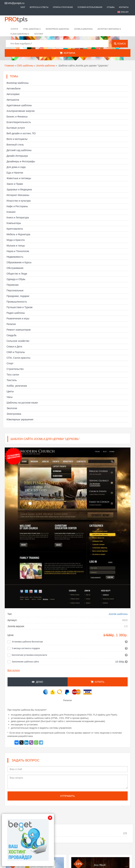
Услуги (14, 29)
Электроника (14, 414)
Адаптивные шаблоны (19, 105)
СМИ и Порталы (16, 352)
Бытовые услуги (16, 128)
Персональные (15, 290)
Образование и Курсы (19, 262)
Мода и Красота (16, 240)
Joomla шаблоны (83, 29)
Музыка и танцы (16, 246)
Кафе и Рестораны (17, 206)
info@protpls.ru (15, 3)
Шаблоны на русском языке (22, 403)
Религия (11, 324)
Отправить (67, 796)
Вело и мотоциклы (17, 139)
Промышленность (17, 302)
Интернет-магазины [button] (109, 29)
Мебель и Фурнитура (19, 234)
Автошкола (13, 100)
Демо (37, 682)
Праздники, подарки (18, 296)
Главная (9, 66)
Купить (98, 682)
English (125, 12)
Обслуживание (15, 268)
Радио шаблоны (16, 313)
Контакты (124, 7)
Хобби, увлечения (17, 386)
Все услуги (14, 670)
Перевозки (13, 285)
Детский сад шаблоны (19, 150)
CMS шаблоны (25, 66)
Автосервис (13, 94)
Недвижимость (15, 257)
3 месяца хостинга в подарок (26, 648)
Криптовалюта (15, 229)
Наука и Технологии (18, 251)
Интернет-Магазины (18, 195)
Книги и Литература (18, 218)
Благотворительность (19, 122)
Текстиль (12, 380)
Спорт (10, 363)
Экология (12, 408)
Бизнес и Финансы (17, 117)
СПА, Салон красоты (19, 358)
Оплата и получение (63, 7)
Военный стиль (15, 145)
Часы (10, 397)
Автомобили (14, 89)
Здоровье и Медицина (19, 189)
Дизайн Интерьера (17, 156)
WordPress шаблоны (57, 29)
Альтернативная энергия (21, 111)
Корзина (67, 53)
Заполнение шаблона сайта (25, 662)
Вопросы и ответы (39, 7)
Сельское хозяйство (18, 341)
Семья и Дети (14, 347)
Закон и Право (15, 184)
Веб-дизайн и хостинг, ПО (21, 133)
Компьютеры (14, 223)
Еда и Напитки (15, 173)
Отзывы (111, 7)
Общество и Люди (17, 274)
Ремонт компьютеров (19, 330)
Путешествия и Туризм (20, 307)
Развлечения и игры (18, 318)
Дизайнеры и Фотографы (21, 161)
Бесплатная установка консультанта (30, 655)
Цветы (10, 391)
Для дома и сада (16, 167)
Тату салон (13, 375)
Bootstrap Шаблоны (18, 83)
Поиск (120, 44)
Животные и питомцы (19, 178)
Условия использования (90, 7)
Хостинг (39, 34)
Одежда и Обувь (16, 279)
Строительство (15, 369)
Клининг (11, 212)
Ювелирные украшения (20, 419)
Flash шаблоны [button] (20, 34)
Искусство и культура (19, 201)
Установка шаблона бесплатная (27, 642)
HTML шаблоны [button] (32, 29)
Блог (23, 7)
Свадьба (12, 335)
